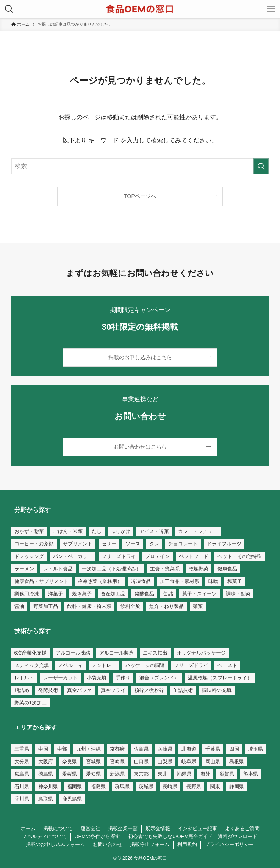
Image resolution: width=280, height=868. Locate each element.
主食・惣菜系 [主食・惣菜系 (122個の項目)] (165, 569)
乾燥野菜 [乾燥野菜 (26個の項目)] (199, 569)
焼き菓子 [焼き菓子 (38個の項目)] (82, 594)
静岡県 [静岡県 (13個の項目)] (237, 786)
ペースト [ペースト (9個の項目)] (227, 665)
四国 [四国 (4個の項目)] (234, 749)
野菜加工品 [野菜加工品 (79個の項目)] (46, 606)
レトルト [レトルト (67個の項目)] (24, 678)
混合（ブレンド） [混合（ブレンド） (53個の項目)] (159, 678)
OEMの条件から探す (97, 836)
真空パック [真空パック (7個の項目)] (79, 690)
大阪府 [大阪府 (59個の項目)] (46, 761)
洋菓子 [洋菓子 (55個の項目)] (56, 594)
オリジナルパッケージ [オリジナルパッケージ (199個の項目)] (201, 653)
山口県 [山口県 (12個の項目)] (141, 761)
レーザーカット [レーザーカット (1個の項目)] (60, 678)
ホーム (28, 828)
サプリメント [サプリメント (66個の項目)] (78, 544)
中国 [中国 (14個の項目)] (43, 749)
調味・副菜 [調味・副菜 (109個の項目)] (238, 594)
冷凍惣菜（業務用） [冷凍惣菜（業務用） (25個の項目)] (100, 581)
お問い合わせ (108, 844)
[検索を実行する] (261, 166)
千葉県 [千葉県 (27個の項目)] (213, 749)
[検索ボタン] (9, 9)
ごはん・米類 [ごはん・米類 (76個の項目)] (68, 531)
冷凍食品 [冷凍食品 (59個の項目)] (141, 581)
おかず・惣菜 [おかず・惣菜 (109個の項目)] (29, 531)
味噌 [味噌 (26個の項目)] (213, 581)
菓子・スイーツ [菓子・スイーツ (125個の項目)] (199, 594)
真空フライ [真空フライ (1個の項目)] (113, 690)
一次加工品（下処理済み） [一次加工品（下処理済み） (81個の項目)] (111, 569)
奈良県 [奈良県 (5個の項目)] (70, 761)
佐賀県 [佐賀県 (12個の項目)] (141, 749)
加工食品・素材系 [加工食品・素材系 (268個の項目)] (180, 581)
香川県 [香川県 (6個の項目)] (22, 799)
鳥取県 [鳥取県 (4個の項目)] (46, 799)
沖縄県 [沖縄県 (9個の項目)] (184, 774)
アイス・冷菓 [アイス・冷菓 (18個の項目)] (154, 531)
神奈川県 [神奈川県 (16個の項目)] (48, 786)
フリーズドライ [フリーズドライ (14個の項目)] (119, 556)
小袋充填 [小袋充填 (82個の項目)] (97, 678)
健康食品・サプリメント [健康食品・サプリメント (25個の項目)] (41, 581)
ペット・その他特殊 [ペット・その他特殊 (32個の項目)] (240, 556)
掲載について (58, 828)
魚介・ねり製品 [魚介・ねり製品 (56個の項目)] (167, 606)
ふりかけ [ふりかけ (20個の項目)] (120, 531)
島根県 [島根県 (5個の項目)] (237, 761)
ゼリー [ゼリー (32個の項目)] (109, 544)
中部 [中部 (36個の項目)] (62, 749)
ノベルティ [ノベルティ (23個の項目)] (70, 665)
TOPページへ (140, 196)
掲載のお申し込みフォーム (55, 844)
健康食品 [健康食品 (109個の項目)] (227, 569)
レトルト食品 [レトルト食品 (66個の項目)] (58, 569)
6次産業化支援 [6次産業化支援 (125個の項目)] (31, 653)
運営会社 (91, 828)
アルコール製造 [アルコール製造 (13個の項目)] (117, 653)
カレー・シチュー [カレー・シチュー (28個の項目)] (198, 531)
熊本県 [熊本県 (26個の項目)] (251, 774)
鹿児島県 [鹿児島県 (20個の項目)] (72, 799)
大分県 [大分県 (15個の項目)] (22, 761)
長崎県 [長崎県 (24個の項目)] (170, 786)
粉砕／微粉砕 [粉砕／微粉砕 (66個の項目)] (149, 690)
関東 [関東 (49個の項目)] (215, 786)
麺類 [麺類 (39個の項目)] (198, 606)
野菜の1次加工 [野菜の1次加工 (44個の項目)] (31, 703)
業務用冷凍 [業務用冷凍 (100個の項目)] (27, 594)
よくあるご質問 (242, 828)
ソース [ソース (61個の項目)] (133, 544)
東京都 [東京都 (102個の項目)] (141, 774)
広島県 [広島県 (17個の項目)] (22, 774)
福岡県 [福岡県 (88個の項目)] (74, 786)
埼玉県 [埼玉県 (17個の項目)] (256, 749)
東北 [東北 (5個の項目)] (163, 774)
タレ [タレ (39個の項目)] (154, 544)
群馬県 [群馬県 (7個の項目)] (122, 786)
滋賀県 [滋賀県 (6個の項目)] (227, 774)
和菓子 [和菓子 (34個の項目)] (235, 581)
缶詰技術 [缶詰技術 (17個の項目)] (183, 690)
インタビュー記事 (197, 828)
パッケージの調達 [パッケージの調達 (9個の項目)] (145, 665)
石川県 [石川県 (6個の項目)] (22, 786)
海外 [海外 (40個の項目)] (205, 774)
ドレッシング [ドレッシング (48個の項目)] (29, 556)
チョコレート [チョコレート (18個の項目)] (183, 544)
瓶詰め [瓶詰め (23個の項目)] (22, 690)
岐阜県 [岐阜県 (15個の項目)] (189, 761)
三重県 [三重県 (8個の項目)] (22, 749)
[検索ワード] (140, 166)
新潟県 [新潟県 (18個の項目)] (117, 774)
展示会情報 (158, 828)
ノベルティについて (45, 836)
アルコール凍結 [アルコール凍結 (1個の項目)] (73, 653)
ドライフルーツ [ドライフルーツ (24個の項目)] (224, 544)
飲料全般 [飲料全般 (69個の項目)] (130, 606)
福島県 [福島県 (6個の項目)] (98, 786)
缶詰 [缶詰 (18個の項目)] (168, 594)
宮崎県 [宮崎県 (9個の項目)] (117, 761)
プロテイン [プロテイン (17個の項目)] (157, 556)
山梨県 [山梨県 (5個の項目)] (165, 761)
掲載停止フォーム (150, 844)
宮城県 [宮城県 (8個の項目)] (93, 761)
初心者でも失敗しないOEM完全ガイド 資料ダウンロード (193, 836)
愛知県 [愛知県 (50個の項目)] (93, 774)
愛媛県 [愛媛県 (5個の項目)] (70, 774)
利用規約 (187, 844)
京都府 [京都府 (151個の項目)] (117, 749)
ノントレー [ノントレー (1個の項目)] (104, 665)
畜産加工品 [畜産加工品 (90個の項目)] (113, 594)
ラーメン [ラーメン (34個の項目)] (24, 569)
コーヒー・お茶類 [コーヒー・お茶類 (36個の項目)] (34, 544)
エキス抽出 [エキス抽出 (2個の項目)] (155, 653)
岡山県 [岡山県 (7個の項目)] (213, 761)
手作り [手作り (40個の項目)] (123, 678)
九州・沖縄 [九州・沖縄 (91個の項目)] (88, 749)
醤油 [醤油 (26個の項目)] (19, 606)
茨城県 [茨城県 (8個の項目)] (146, 786)
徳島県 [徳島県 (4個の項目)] (46, 774)
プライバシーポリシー (229, 844)
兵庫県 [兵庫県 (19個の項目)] (165, 749)
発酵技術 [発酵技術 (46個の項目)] (48, 690)
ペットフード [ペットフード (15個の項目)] (194, 556)
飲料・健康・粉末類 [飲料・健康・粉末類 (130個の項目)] (89, 606)
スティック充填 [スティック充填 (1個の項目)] (32, 665)
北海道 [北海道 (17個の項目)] (189, 749)
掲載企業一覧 (123, 828)
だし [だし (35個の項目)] (97, 531)
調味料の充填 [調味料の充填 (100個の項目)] (217, 690)
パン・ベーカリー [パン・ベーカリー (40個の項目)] (73, 556)
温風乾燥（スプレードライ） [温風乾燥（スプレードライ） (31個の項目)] (220, 678)
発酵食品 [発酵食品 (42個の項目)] (144, 594)
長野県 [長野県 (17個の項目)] (194, 786)
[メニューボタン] (271, 9)
